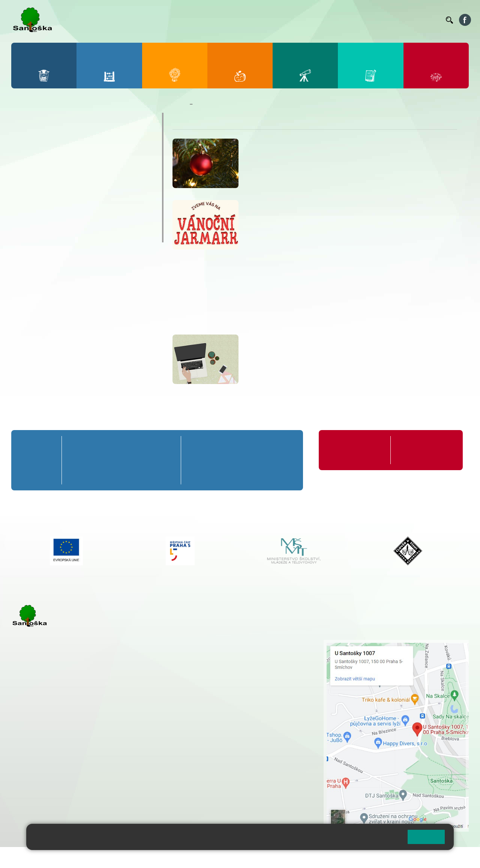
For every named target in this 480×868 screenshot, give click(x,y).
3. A (121, 446)
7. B (226, 460)
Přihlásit (185, 857)
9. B (283, 460)
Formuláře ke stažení (422, 446)
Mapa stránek (151, 857)
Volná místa (399, 20)
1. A (76, 446)
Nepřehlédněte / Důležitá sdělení (234, 104)
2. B (99, 460)
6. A (198, 446)
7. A (226, 446)
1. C (76, 474)
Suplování (337, 20)
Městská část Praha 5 (37, 802)
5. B (166, 460)
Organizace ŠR (302, 20)
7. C (226, 474)
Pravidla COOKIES (280, 857)
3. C (121, 474)
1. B (76, 460)
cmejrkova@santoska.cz (57, 742)
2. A (99, 446)
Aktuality (37, 207)
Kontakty (429, 20)
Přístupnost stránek (226, 857)
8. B (254, 460)
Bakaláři (208, 20)
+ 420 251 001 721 (226, 644)
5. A (166, 446)
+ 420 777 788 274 (223, 659)
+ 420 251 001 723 (44, 734)
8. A (255, 446)
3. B (121, 460)
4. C (144, 474)
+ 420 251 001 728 (225, 651)
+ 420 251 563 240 (44, 772)
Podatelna (367, 20)
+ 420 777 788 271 (90, 734)
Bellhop (232, 20)
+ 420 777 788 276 (90, 772)
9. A (283, 446)
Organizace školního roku (352, 450)
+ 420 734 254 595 (262, 683)
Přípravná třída (35, 450)
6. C (198, 474)
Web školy (455, 857)
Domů (179, 104)
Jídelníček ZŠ (263, 20)
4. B (144, 460)
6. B (198, 460)
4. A (144, 446)
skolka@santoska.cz (52, 780)
